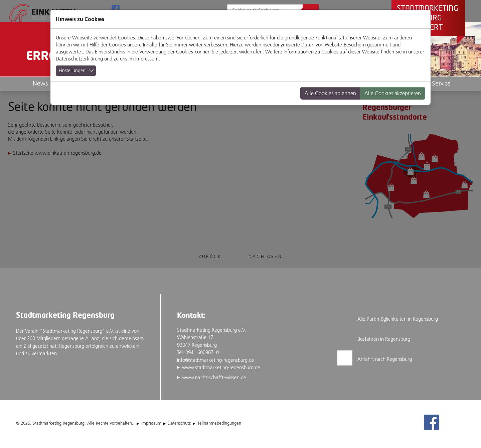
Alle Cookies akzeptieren (393, 93)
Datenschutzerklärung (79, 59)
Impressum (147, 59)
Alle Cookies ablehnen (330, 93)
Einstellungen (72, 70)
